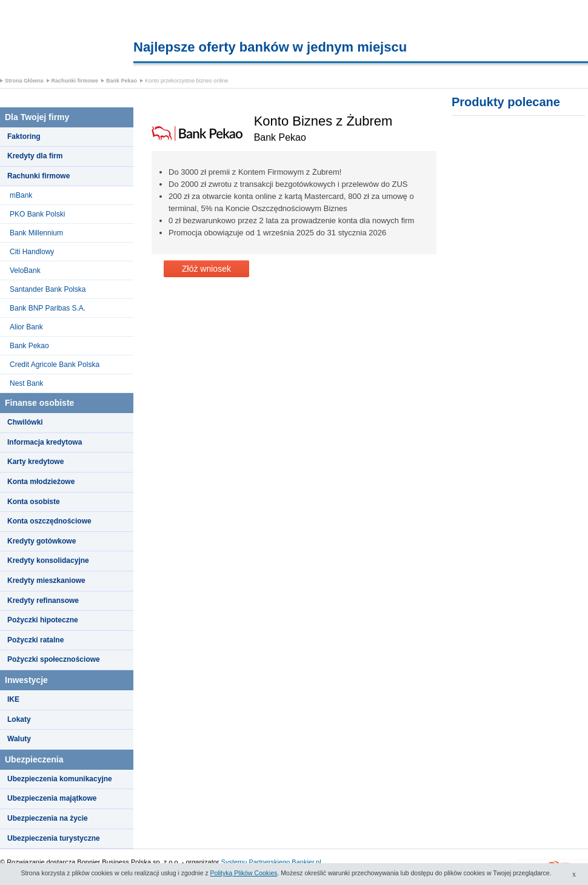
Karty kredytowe (35, 462)
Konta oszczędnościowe (49, 521)
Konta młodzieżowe (41, 482)
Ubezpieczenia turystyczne (54, 838)
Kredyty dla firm (35, 156)
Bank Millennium (36, 233)
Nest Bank (26, 383)
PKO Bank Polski (37, 214)
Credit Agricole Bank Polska (55, 365)
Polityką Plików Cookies (244, 873)
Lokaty (19, 719)
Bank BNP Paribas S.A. (48, 308)
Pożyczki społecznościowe (54, 659)
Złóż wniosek (206, 269)
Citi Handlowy (32, 252)
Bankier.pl (306, 862)
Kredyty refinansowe (43, 601)
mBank (21, 195)
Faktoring (24, 136)
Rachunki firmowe (75, 81)
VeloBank (25, 271)
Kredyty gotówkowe (42, 541)
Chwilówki (25, 422)
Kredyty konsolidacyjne (48, 560)
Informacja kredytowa (45, 442)
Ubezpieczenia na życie (48, 818)
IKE (13, 699)
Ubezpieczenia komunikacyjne (60, 779)
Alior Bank (26, 327)
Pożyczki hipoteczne (43, 620)
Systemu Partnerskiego (256, 862)
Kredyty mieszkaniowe (46, 580)
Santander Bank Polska (48, 289)
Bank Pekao (122, 81)
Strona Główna (24, 81)
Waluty (19, 739)
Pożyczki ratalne (35, 640)
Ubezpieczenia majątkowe (52, 798)
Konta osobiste (34, 502)
